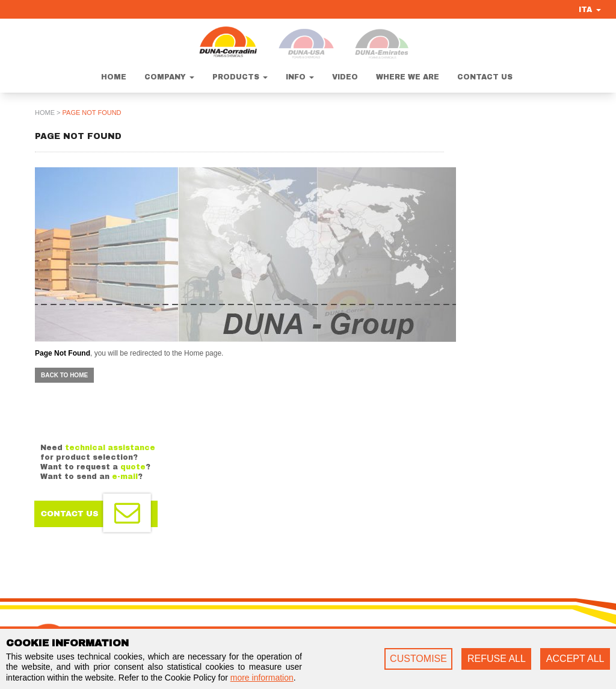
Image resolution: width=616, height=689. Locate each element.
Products (240, 77)
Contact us (485, 77)
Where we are (408, 77)
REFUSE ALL (497, 659)
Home (114, 77)
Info (300, 77)
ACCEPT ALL (575, 659)
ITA (590, 10)
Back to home (64, 375)
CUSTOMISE (418, 659)
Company (169, 77)
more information (262, 678)
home (45, 113)
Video (345, 77)
